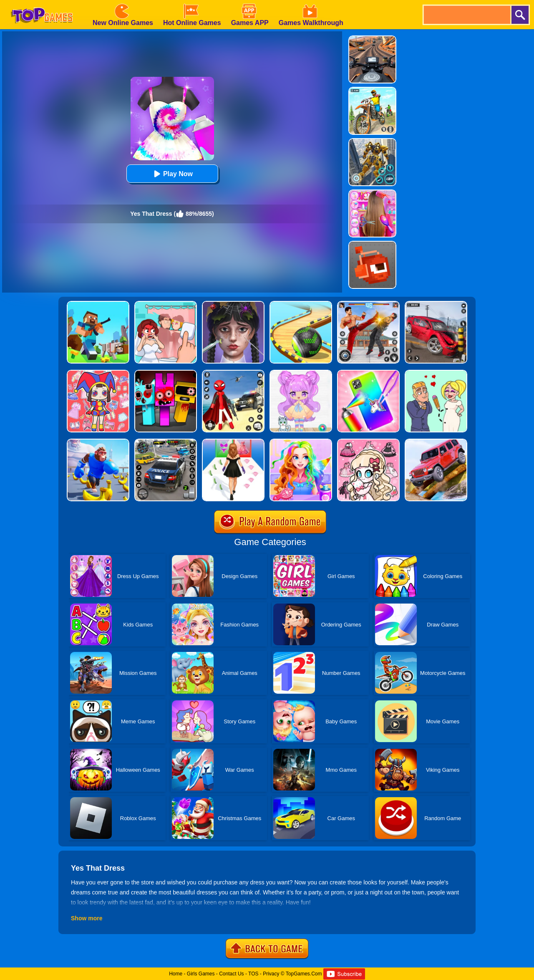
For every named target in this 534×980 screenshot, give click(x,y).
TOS (253, 974)
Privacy (271, 974)
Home (176, 974)
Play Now (172, 174)
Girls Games (201, 974)
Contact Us (231, 974)
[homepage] (42, 3)
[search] (466, 15)
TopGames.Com (304, 974)
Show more (87, 918)
